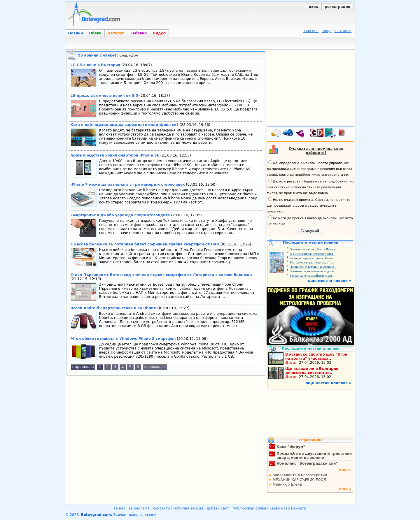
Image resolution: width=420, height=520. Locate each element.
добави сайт (218, 508)
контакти (343, 31)
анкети (300, 508)
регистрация (337, 7)
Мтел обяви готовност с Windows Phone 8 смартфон (123, 339)
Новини (76, 33)
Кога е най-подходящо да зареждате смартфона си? (125, 125)
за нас (119, 508)
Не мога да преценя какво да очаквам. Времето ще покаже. (310, 221)
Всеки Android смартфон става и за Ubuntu (114, 308)
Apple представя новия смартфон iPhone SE (115, 155)
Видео (159, 33)
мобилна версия (188, 508)
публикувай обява (250, 508)
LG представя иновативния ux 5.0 (105, 96)
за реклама (139, 508)
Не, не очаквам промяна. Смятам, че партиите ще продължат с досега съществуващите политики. (309, 205)
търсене (311, 31)
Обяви (95, 33)
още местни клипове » (328, 383)
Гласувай (310, 230)
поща (327, 31)
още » (345, 470)
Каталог (116, 33)
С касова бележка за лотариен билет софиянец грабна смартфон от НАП (145, 244)
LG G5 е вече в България (95, 65)
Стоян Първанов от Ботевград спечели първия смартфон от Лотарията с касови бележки (161, 275)
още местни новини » (330, 281)
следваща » (155, 367)
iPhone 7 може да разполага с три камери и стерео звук (128, 185)
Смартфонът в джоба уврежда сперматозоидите (120, 215)
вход (314, 7)
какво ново (280, 508)
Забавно (138, 33)
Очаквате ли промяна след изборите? (316, 151)
